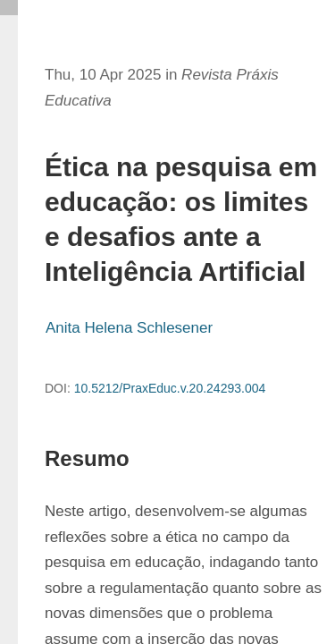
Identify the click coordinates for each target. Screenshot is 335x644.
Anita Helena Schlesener (129, 328)
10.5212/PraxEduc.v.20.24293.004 (170, 388)
